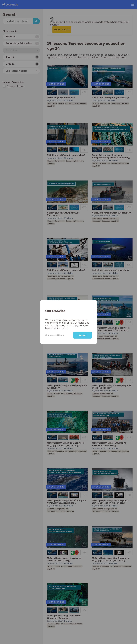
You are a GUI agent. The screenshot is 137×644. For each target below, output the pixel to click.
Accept (83, 335)
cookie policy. (60, 328)
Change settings (54, 335)
